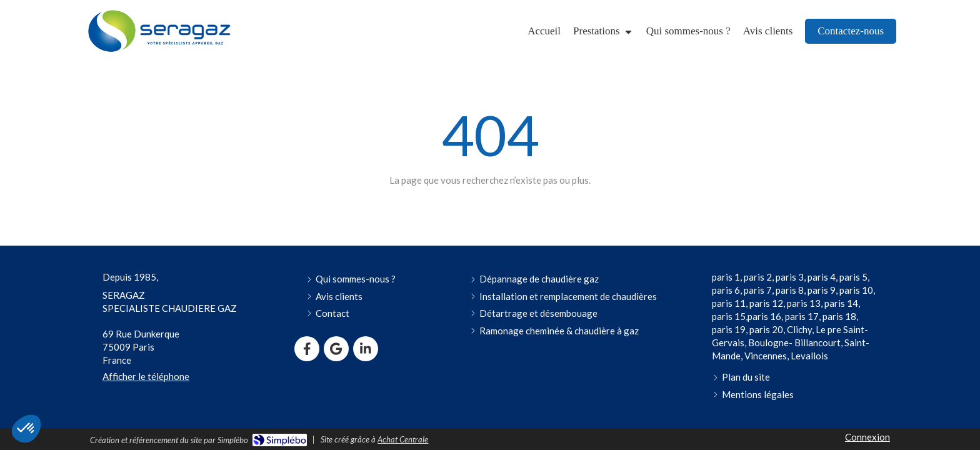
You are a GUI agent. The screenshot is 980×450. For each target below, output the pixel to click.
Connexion (867, 437)
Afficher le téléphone (146, 376)
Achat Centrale (403, 439)
